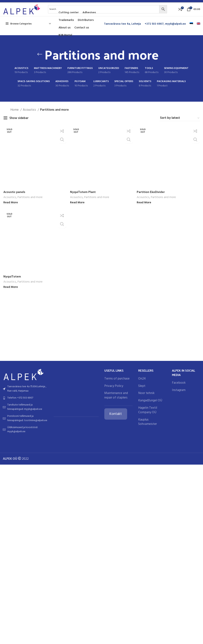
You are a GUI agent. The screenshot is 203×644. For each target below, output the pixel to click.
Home (15, 116)
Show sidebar (19, 124)
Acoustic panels (14, 417)
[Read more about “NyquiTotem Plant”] (77, 428)
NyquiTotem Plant (83, 417)
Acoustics (30, 116)
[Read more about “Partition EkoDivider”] (144, 428)
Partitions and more (30, 423)
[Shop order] (180, 124)
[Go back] (40, 60)
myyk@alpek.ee (176, 30)
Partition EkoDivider (151, 417)
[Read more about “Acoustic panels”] (10, 428)
